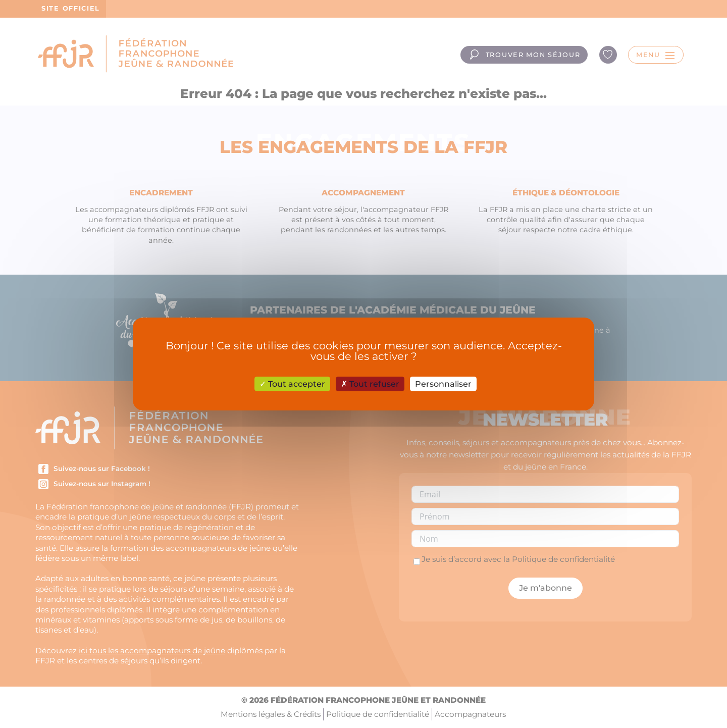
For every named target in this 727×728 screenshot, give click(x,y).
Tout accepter (292, 384)
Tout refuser (370, 384)
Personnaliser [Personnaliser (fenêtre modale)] (443, 384)
